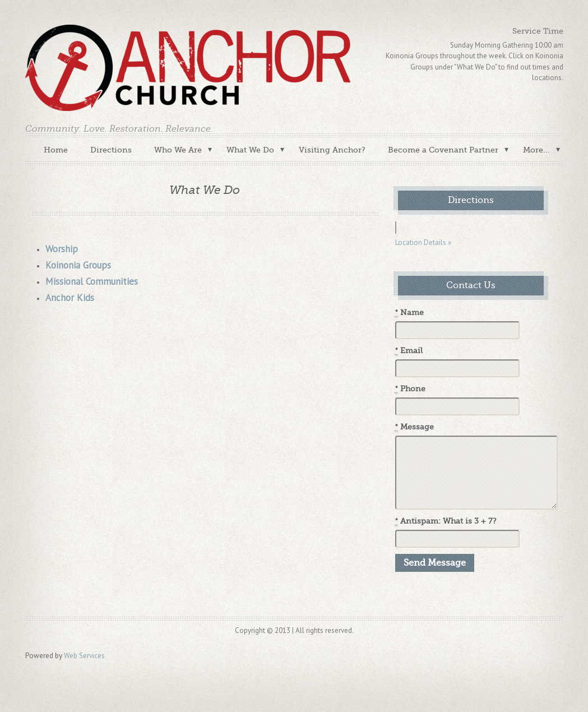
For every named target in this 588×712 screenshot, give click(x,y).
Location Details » (423, 242)
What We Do (250, 150)
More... (536, 150)
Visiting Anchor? (332, 150)
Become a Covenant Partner (443, 150)
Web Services (84, 656)
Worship (62, 249)
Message (415, 427)
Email (409, 351)
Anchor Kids (70, 298)
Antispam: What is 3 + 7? (446, 521)
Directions (111, 150)
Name (409, 313)
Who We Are (178, 150)
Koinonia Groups (78, 265)
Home (56, 150)
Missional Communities (92, 281)
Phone (410, 389)
